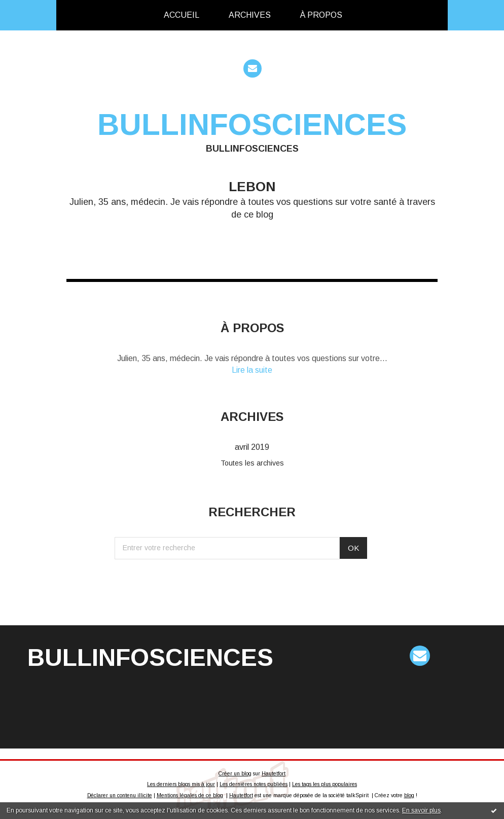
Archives (250, 15)
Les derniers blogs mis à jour (181, 784)
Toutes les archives (252, 463)
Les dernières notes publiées (254, 784)
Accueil (182, 15)
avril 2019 (252, 447)
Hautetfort (274, 774)
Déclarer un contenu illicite (120, 795)
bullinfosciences (252, 124)
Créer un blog (235, 774)
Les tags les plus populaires (325, 784)
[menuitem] (182, 15)
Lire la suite (252, 370)
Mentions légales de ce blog (190, 795)
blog (409, 795)
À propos (321, 15)
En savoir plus (421, 810)
